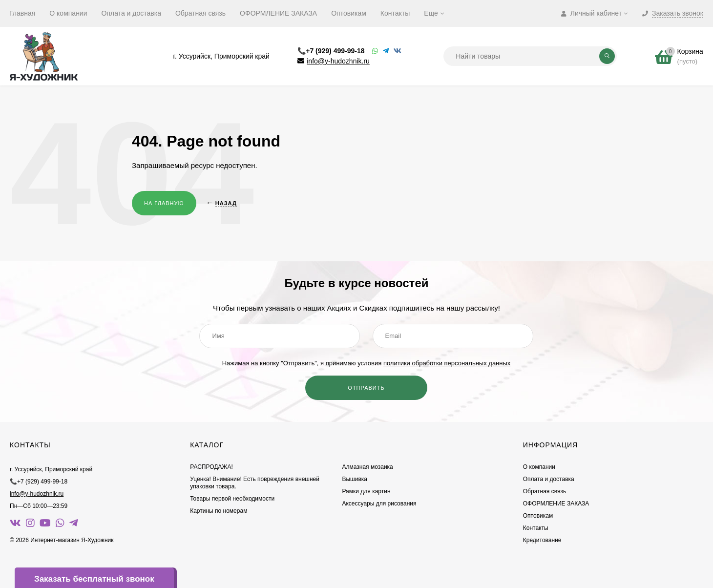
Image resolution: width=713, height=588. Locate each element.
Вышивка (355, 479)
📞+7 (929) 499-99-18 (331, 51)
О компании (68, 13)
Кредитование (542, 540)
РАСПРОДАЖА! (211, 467)
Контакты (395, 13)
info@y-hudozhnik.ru (338, 61)
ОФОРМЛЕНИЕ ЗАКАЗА (278, 13)
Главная (22, 13)
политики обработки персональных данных (447, 363)
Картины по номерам (219, 511)
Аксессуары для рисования (379, 504)
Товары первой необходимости (232, 499)
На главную (164, 203)
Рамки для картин (366, 491)
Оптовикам (349, 13)
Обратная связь (200, 13)
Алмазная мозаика (367, 467)
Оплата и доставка (131, 13)
